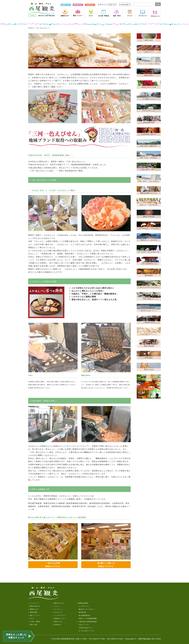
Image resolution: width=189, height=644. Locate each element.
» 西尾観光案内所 (82, 603)
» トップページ (33, 603)
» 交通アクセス (57, 622)
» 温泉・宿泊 (33, 625)
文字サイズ (103, 5)
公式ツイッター (83, 625)
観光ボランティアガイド (86, 609)
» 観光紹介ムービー (59, 618)
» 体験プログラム (58, 603)
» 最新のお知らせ (34, 606)
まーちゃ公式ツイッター (86, 631)
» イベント (56, 606)
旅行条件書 (81, 612)
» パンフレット (57, 609)
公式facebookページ (84, 628)
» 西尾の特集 (33, 612)
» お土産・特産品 (34, 622)
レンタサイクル (83, 606)
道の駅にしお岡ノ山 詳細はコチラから (106, 565)
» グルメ (31, 618)
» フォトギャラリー (59, 615)
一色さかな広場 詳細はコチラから (53, 565)
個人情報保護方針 (83, 615)
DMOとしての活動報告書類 (87, 618)
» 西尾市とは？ (33, 609)
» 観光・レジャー (34, 615)
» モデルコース (57, 612)
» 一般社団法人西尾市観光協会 (87, 622)
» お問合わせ (57, 625)
